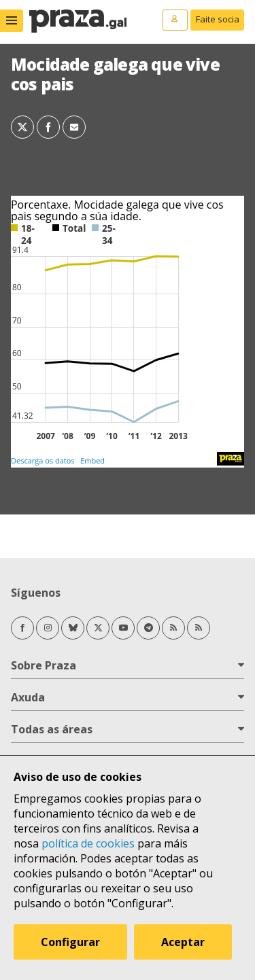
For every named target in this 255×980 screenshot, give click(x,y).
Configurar (70, 942)
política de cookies (88, 843)
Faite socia (218, 19)
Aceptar (183, 942)
